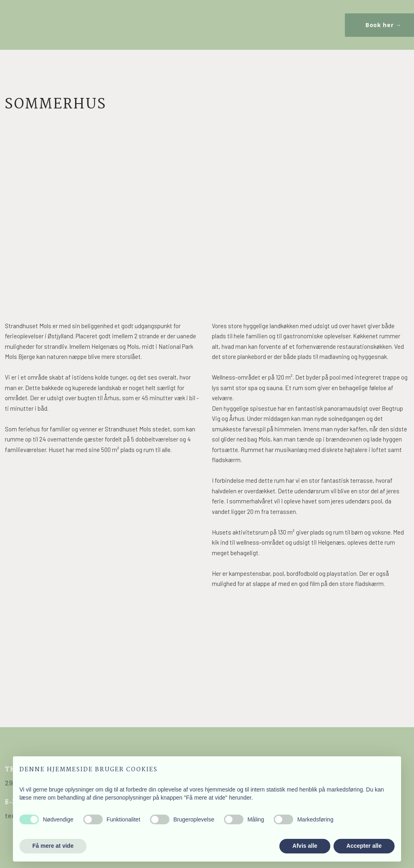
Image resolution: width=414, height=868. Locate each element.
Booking (92, 21)
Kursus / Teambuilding (62, 21)
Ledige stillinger (122, 21)
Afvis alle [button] (305, 846)
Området (82, 21)
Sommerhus (41, 21)
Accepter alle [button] (364, 846)
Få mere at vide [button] (53, 846)
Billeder (102, 21)
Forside (21, 21)
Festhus (72, 21)
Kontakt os (112, 21)
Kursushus (52, 21)
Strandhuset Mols (31, 21)
